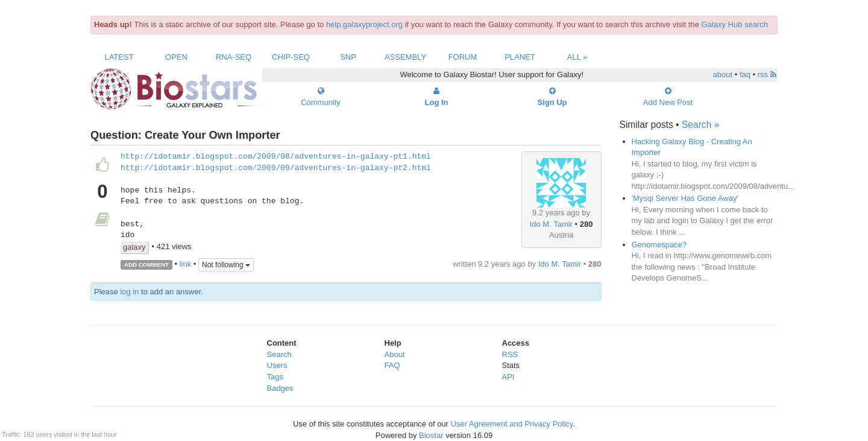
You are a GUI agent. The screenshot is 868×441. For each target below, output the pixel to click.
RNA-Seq (234, 57)
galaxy (134, 247)
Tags (275, 377)
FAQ (392, 365)
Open (176, 57)
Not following (226, 265)
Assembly (405, 57)
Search (279, 354)
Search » (700, 125)
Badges (280, 388)
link (186, 264)
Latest (119, 57)
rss (767, 75)
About (395, 354)
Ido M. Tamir (551, 224)
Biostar (431, 435)
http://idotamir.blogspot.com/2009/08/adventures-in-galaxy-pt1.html (276, 157)
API (508, 377)
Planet (520, 57)
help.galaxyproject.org (364, 24)
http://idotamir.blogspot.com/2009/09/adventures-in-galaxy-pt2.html (276, 168)
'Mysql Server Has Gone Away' (685, 198)
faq (745, 75)
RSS (510, 354)
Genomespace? (659, 245)
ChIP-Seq (291, 57)
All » (577, 57)
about (723, 75)
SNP (348, 57)
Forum (463, 57)
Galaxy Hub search (735, 24)
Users (277, 365)
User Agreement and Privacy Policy (512, 424)
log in (129, 292)
